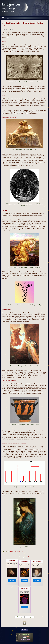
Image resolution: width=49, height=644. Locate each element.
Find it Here (12, 581)
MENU (6, 18)
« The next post (20, 617)
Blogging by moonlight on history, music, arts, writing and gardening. (9, 10)
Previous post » (30, 617)
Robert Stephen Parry (16, 551)
